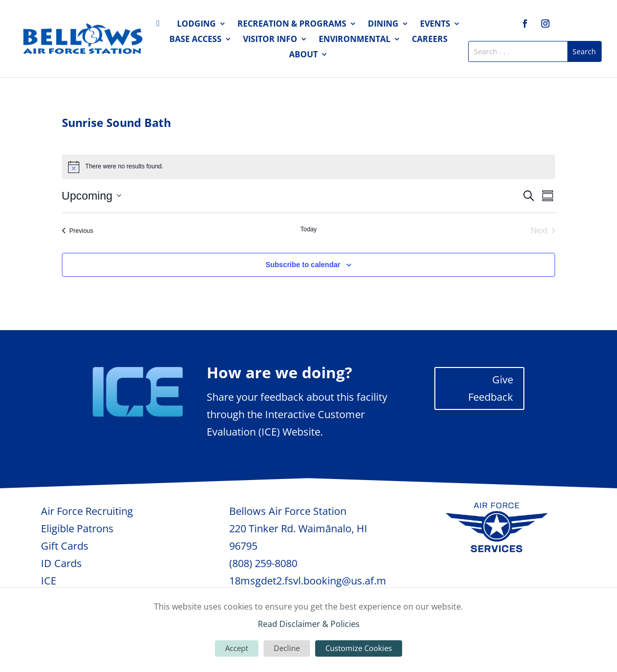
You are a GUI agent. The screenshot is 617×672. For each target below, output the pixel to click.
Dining (383, 25)
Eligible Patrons (77, 528)
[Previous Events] (78, 231)
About (303, 55)
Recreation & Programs (292, 25)
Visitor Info (270, 40)
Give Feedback (491, 388)
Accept (237, 648)
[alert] (309, 167)
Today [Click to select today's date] (308, 229)
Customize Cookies (359, 648)
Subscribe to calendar (303, 265)
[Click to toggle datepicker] (92, 196)
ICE (49, 581)
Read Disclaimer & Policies (309, 624)
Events (435, 25)
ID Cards (61, 563)
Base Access (195, 40)
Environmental (355, 40)
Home (161, 26)
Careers (430, 40)
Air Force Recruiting (87, 511)
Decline (287, 648)
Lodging (196, 25)
